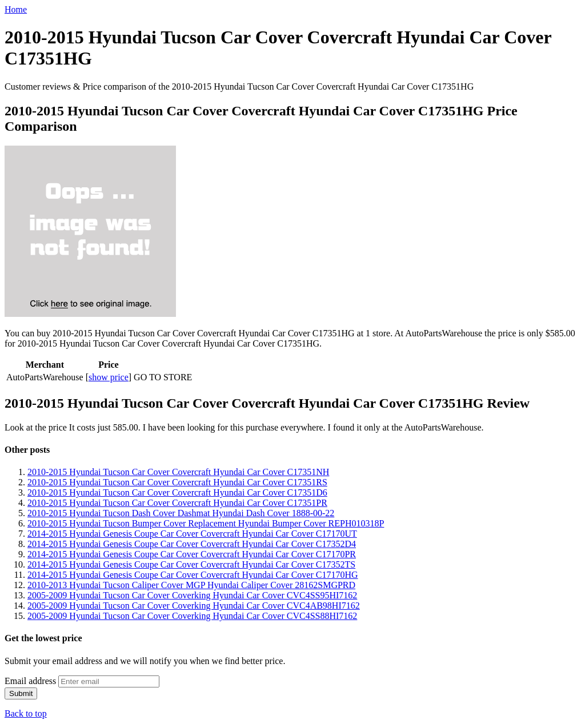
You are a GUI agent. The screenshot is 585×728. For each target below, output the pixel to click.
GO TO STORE (163, 377)
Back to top (26, 713)
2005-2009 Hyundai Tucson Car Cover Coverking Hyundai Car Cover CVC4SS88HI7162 (192, 616)
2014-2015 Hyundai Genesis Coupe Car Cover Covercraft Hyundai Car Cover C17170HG (193, 575)
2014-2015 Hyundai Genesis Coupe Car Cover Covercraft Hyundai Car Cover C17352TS (191, 564)
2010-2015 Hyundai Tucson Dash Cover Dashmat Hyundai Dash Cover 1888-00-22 (181, 513)
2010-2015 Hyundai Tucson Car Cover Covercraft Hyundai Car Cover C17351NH (178, 472)
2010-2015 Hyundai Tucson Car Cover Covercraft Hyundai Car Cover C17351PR (177, 503)
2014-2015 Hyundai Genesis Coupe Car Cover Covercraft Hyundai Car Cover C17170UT (192, 534)
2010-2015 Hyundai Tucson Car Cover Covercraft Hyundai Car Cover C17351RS (177, 482)
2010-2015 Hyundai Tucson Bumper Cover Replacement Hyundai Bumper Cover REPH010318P (206, 523)
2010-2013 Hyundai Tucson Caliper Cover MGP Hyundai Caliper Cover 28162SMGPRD (191, 585)
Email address (30, 681)
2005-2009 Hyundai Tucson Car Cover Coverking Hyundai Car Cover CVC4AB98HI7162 (194, 606)
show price (109, 377)
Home (16, 9)
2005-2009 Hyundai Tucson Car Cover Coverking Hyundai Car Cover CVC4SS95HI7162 (192, 595)
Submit (21, 693)
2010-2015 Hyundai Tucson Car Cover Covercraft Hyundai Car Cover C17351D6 (177, 492)
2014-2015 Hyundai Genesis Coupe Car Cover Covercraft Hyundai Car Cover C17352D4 (192, 544)
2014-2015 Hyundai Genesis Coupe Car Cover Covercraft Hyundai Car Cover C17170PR (192, 554)
